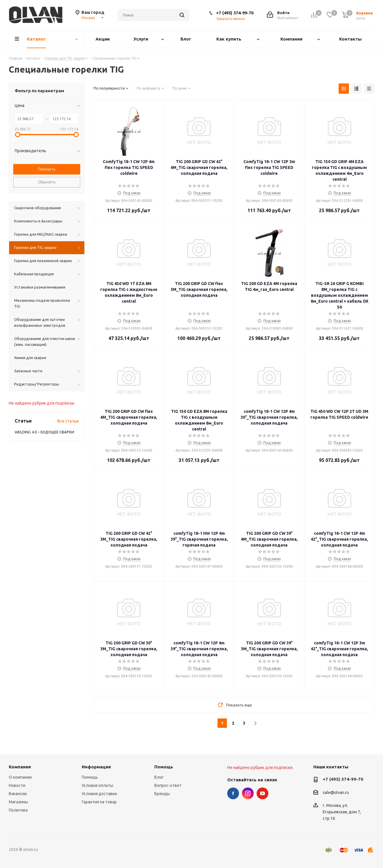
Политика (18, 810)
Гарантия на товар (99, 802)
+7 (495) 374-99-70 (235, 13)
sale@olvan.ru (336, 792)
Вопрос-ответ (168, 785)
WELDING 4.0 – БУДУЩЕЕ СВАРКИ (44, 432)
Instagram (248, 793)
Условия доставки (99, 794)
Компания (20, 767)
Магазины (18, 802)
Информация (96, 767)
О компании (20, 777)
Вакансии (18, 794)
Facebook (233, 793)
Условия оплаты (97, 785)
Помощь (90, 777)
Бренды (162, 794)
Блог (159, 777)
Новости (17, 785)
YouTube (262, 793)
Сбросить (47, 182)
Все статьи (68, 421)
